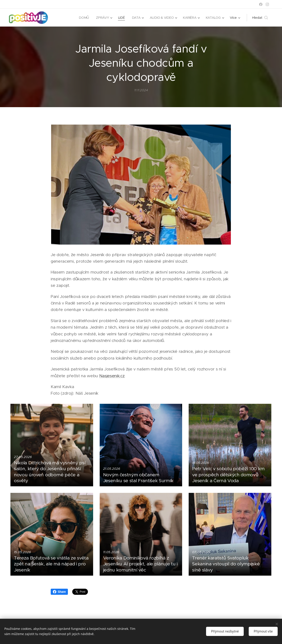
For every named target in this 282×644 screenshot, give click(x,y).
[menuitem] (83, 18)
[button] (260, 18)
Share (59, 592)
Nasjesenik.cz (112, 376)
